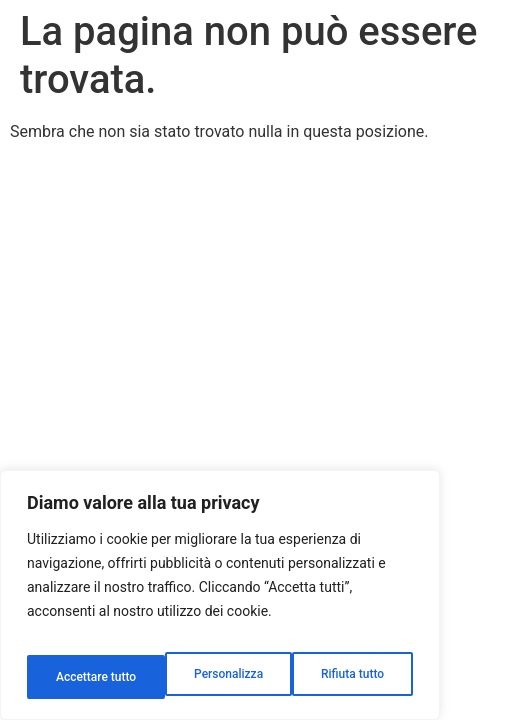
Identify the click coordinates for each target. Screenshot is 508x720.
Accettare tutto (346, 677)
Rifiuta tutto (214, 677)
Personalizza (87, 677)
